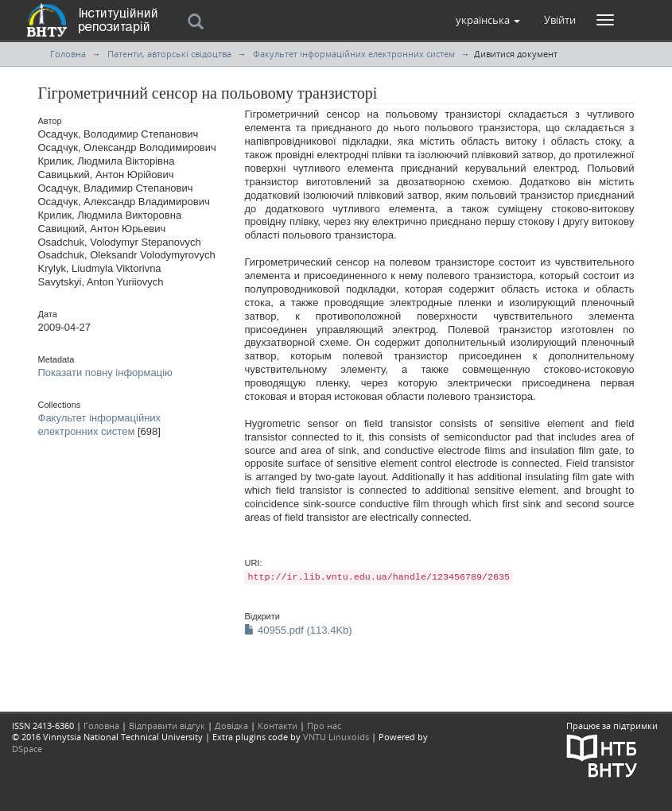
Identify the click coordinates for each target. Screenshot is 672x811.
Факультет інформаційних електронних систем (354, 54)
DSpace (27, 749)
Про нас (324, 726)
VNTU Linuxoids (336, 737)
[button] (488, 20)
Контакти (278, 726)
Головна (68, 54)
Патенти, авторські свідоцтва (169, 54)
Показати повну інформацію (105, 373)
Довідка (231, 726)
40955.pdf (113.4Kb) (298, 630)
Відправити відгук (167, 726)
